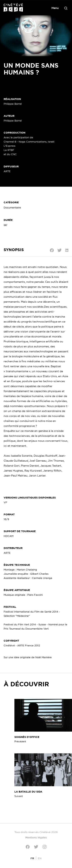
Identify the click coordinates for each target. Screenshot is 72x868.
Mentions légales (36, 837)
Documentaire (12, 207)
